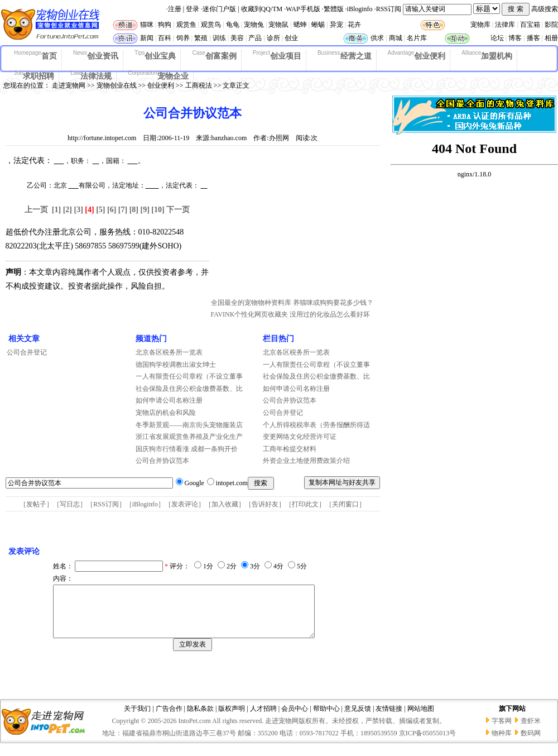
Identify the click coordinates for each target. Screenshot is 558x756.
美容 (237, 38)
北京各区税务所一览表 (169, 352)
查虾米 (531, 731)
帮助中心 (326, 719)
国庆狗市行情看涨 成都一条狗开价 (187, 449)
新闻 (147, 38)
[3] (79, 210)
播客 (533, 38)
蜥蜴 (318, 25)
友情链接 (389, 719)
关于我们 (137, 719)
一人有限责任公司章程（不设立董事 (189, 376)
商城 (396, 38)
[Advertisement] (295, 225)
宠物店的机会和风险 (166, 413)
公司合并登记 (27, 352)
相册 (551, 38)
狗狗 (165, 25)
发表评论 (185, 504)
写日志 (70, 504)
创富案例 (214, 55)
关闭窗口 (345, 504)
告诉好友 (265, 504)
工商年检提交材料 (290, 449)
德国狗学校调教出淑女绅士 (176, 365)
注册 (175, 9)
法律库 (505, 25)
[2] (68, 210)
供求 (377, 38)
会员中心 (295, 719)
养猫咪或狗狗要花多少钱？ (333, 303)
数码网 (531, 743)
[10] (158, 210)
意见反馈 (358, 719)
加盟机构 (487, 55)
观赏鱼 (186, 25)
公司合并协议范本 (162, 461)
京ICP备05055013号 (428, 743)
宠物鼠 (278, 25)
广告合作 (169, 719)
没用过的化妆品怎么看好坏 (330, 314)
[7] (123, 210)
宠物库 (480, 25)
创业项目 (277, 55)
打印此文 (305, 504)
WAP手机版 (303, 9)
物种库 (502, 743)
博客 (515, 38)
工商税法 (199, 85)
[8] (134, 210)
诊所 (273, 38)
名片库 (417, 38)
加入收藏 (225, 504)
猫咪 (147, 25)
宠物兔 (254, 25)
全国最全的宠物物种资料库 (251, 303)
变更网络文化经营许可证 (300, 437)
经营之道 (345, 55)
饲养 (183, 38)
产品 (255, 38)
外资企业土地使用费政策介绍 (306, 461)
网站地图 (421, 719)
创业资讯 (96, 55)
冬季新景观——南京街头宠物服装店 (189, 425)
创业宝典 (155, 55)
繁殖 (201, 38)
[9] (145, 210)
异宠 (336, 25)
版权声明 (232, 719)
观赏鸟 (211, 25)
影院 (551, 25)
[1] (56, 210)
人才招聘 (263, 719)
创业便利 (417, 55)
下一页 (178, 210)
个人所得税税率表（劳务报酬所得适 (316, 425)
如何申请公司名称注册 (169, 400)
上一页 (36, 210)
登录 (193, 9)
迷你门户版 (219, 9)
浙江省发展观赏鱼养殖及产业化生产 (189, 437)
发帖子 (36, 504)
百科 (165, 38)
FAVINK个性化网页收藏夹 (250, 314)
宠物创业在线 (117, 85)
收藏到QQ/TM (262, 9)
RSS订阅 (389, 9)
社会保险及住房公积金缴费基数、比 (189, 389)
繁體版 (334, 9)
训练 (219, 38)
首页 (35, 55)
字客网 (502, 731)
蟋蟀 (300, 25)
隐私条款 (200, 719)
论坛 (497, 38)
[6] (112, 210)
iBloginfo (360, 9)
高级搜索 (545, 9)
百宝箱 (530, 25)
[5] (100, 210)
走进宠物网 (69, 85)
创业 (291, 38)
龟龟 (233, 25)
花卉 (354, 25)
